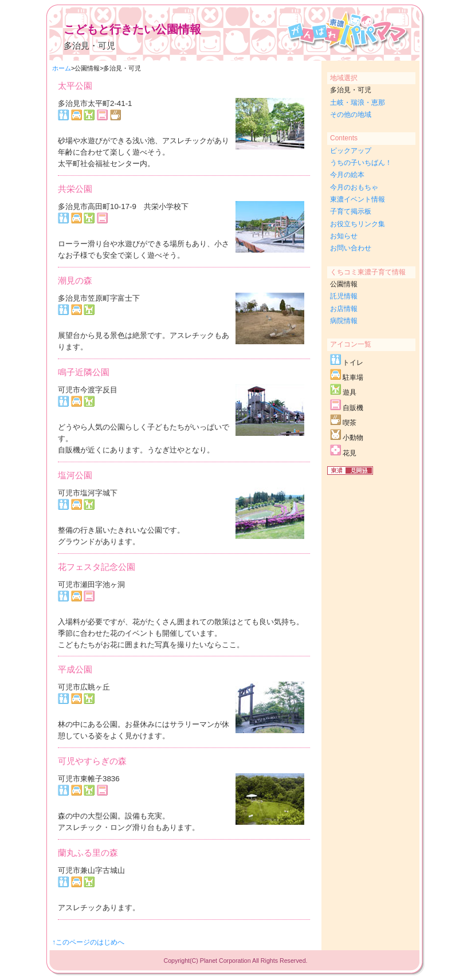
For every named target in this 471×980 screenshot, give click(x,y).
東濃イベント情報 (358, 199)
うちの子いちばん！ (361, 163)
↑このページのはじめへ (88, 942)
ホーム (62, 68)
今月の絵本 (347, 175)
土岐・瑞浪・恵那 (358, 103)
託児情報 (344, 296)
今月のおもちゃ (354, 187)
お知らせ (344, 236)
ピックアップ (351, 151)
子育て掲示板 (351, 211)
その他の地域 (351, 115)
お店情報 (344, 309)
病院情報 (344, 321)
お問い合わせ (351, 248)
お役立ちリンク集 (358, 224)
